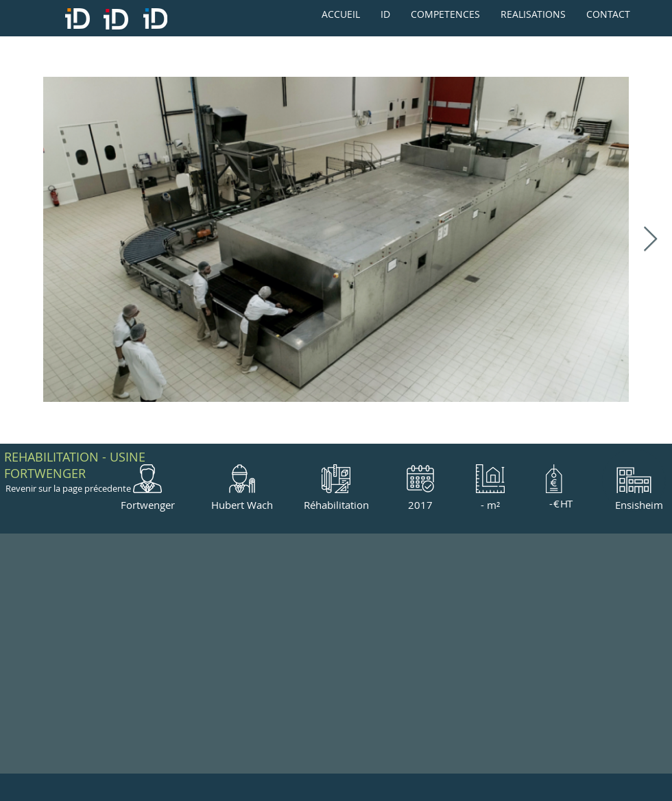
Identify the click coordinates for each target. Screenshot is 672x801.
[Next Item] (650, 240)
